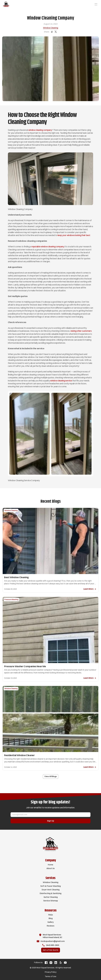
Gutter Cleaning (51, 897)
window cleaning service (61, 381)
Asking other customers (81, 331)
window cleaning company (40, 130)
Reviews (51, 926)
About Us (51, 868)
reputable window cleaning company (48, 246)
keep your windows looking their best (74, 235)
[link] (90, 589)
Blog (51, 918)
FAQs (51, 915)
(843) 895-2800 (52, 945)
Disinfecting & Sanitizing (50, 893)
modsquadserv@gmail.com (53, 941)
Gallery (51, 922)
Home (50, 865)
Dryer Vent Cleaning (51, 890)
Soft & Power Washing (50, 886)
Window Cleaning (50, 882)
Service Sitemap (51, 901)
